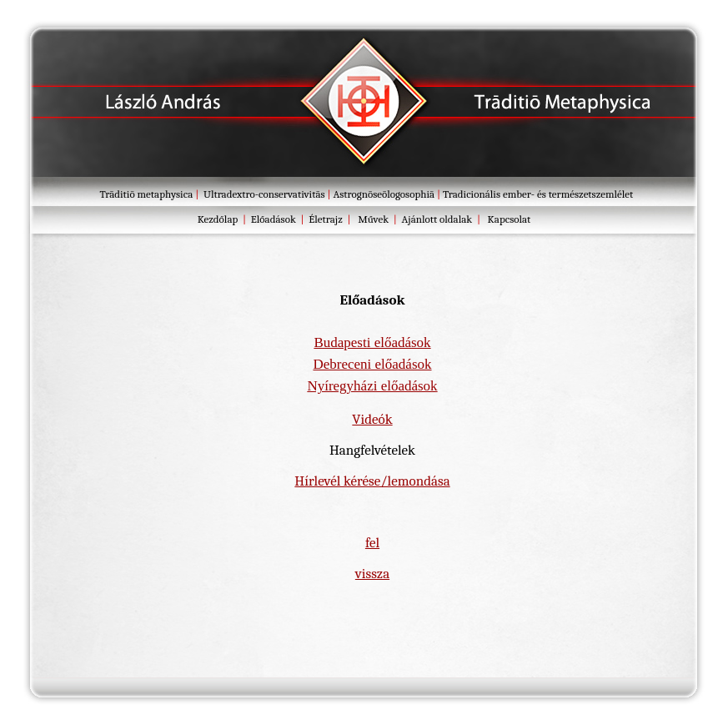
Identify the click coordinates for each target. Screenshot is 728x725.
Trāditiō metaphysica (147, 194)
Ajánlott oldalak (437, 219)
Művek (373, 219)
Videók (372, 419)
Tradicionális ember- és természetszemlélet (538, 194)
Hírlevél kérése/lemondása (372, 481)
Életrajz (325, 219)
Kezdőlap (218, 219)
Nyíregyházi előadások (372, 386)
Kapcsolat (510, 219)
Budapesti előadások (372, 342)
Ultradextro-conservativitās (264, 194)
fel (372, 543)
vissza (372, 574)
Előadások (274, 219)
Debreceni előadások (372, 364)
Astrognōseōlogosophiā (384, 194)
